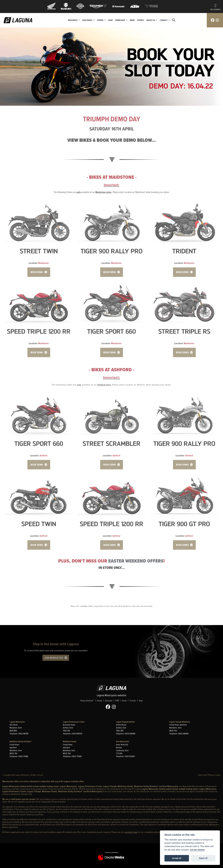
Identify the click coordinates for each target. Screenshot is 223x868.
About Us (151, 20)
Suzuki (124, 700)
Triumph (133, 700)
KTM (117, 700)
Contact (164, 20)
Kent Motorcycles (123, 741)
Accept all (177, 858)
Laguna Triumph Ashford (125, 722)
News (132, 20)
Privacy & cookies (215, 775)
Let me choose (197, 850)
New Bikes (73, 20)
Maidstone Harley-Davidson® (21, 741)
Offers (101, 20)
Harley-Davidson (87, 700)
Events (141, 20)
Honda (99, 700)
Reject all (203, 858)
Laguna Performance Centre (74, 722)
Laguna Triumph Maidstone (180, 722)
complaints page (131, 832)
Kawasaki (109, 700)
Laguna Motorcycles (17, 722)
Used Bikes (87, 20)
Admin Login (202, 775)
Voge (141, 700)
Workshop (120, 20)
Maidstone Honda (70, 741)
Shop (110, 20)
